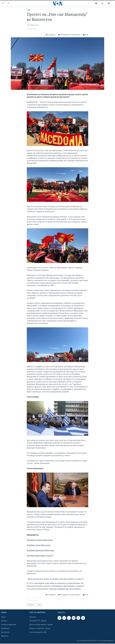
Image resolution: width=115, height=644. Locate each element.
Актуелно (33, 617)
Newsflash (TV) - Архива (38, 621)
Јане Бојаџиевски (33, 25)
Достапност (5, 632)
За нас (3, 617)
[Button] (51, 35)
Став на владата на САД (38, 632)
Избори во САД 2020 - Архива (40, 629)
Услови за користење (9, 625)
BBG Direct (5, 636)
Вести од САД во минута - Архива (41, 625)
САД (28, 10)
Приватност (5, 629)
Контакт (4, 621)
